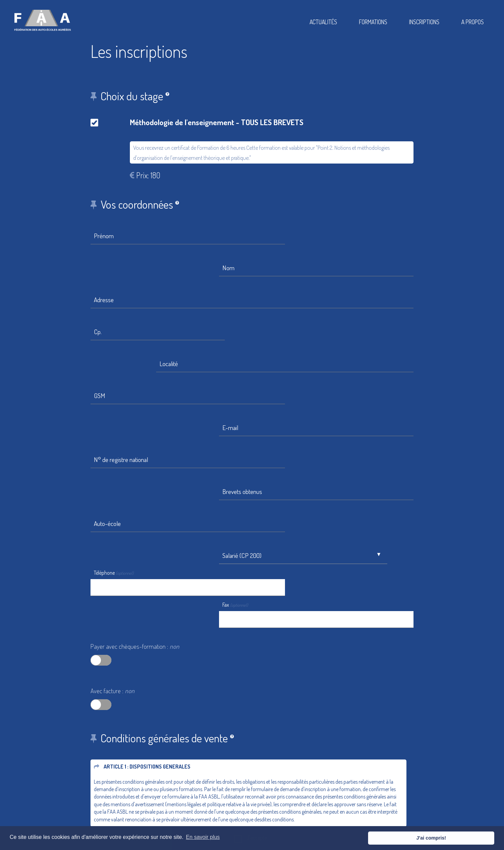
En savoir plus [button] (203, 838)
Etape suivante (115, 688)
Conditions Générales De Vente (297, 803)
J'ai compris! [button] (471, 838)
